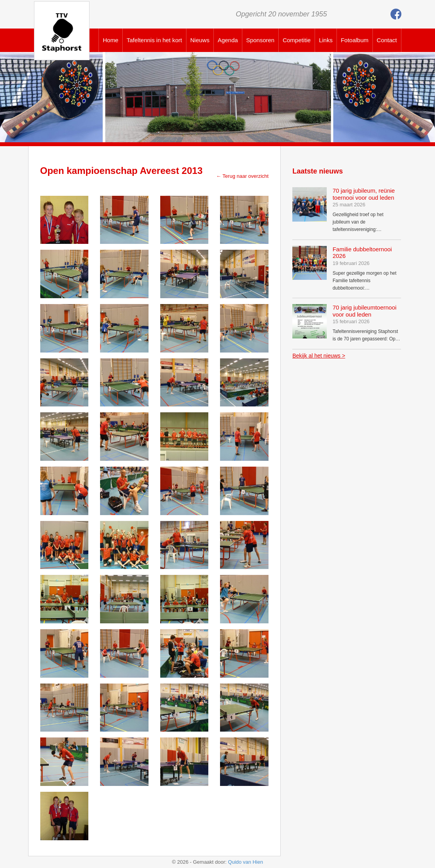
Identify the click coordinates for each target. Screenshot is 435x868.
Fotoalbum (355, 40)
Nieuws (200, 40)
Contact (387, 40)
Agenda (228, 40)
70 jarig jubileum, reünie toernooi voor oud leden (364, 194)
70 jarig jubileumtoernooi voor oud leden (364, 311)
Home (111, 40)
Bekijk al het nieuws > (319, 356)
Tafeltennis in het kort (154, 40)
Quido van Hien (245, 862)
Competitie (297, 40)
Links (326, 40)
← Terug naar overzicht (242, 176)
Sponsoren (260, 40)
